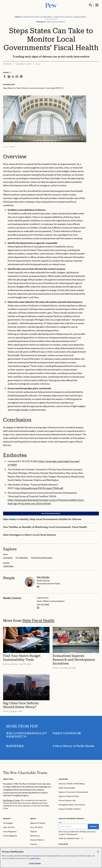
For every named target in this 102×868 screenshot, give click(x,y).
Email (60, 822)
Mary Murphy (43, 577)
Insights (7, 819)
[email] (38, 587)
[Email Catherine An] (38, 608)
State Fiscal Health (38, 621)
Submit (93, 826)
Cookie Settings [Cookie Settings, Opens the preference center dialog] (35, 863)
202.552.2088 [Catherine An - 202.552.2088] (43, 604)
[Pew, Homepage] (51, 5)
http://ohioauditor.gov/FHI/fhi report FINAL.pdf (39, 488)
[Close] (98, 852)
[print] (21, 76)
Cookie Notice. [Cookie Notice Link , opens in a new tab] (35, 858)
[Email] (73, 827)
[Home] (25, 773)
